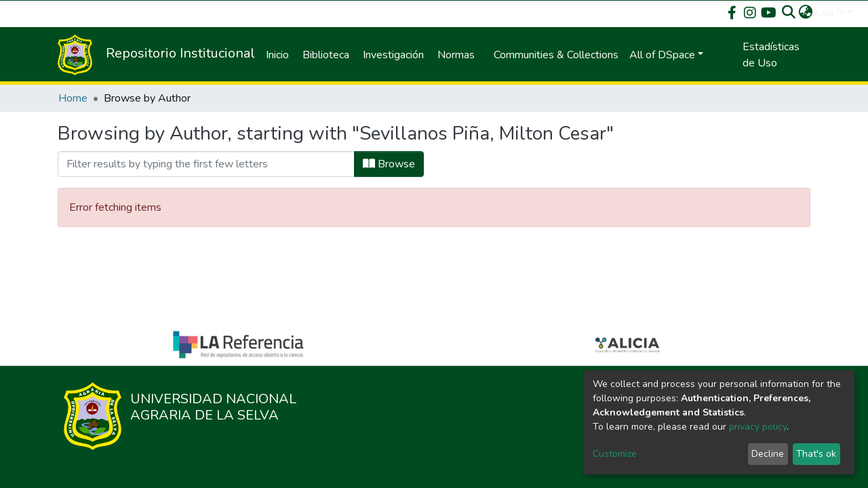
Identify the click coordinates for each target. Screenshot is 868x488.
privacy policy (758, 427)
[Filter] (206, 164)
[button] (806, 12)
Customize (615, 454)
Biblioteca (326, 55)
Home (73, 98)
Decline (768, 454)
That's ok (816, 454)
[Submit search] (789, 12)
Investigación (393, 55)
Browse (389, 164)
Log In (830, 12)
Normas (456, 55)
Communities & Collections (556, 55)
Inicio (277, 55)
